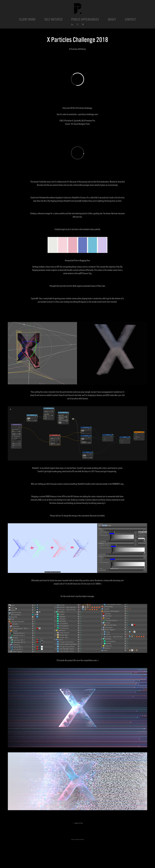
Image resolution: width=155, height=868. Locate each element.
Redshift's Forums (79, 198)
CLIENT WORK (27, 19)
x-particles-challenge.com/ (88, 114)
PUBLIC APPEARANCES (85, 19)
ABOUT (112, 19)
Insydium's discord (63, 198)
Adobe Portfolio (80, 840)
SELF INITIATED (53, 19)
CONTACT (130, 19)
